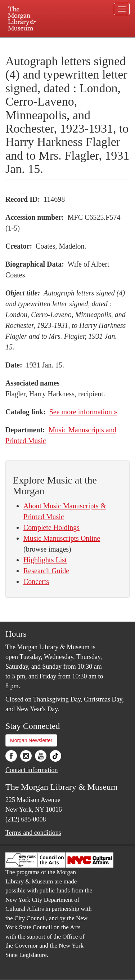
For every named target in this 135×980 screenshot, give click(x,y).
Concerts (36, 582)
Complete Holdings (51, 527)
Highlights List (45, 560)
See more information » (83, 412)
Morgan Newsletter (31, 740)
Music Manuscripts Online (62, 538)
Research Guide (46, 571)
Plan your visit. (19, 42)
